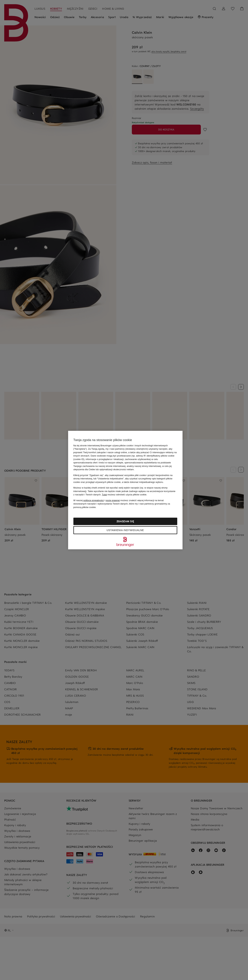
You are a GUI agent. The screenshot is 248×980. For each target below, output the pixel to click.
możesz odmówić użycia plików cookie (124, 495)
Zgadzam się (125, 521)
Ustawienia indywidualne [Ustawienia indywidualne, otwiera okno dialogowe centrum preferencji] (125, 530)
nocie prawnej (113, 500)
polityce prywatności (94, 500)
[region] (125, 490)
